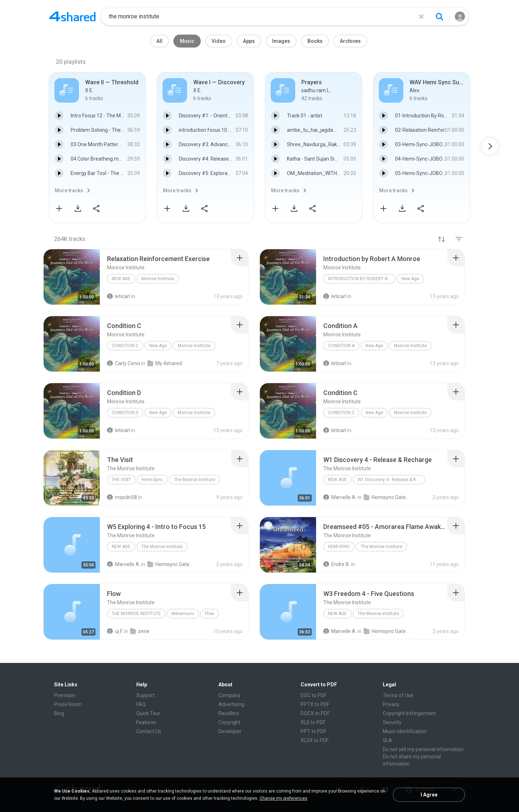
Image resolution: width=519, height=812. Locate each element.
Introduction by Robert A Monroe (362, 279)
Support (145, 695)
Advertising (231, 704)
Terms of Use (398, 695)
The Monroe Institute (194, 480)
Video (219, 41)
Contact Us (149, 731)
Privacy (391, 704)
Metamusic (183, 614)
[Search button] (439, 17)
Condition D (125, 413)
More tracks (69, 190)
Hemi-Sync (152, 480)
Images (281, 41)
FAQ (141, 704)
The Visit (121, 480)
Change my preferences (283, 798)
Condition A (341, 346)
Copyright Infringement (409, 713)
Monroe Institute (158, 279)
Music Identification (405, 731)
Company (229, 695)
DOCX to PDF (315, 713)
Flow (210, 614)
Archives (350, 41)
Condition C (125, 346)
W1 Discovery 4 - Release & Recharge (391, 480)
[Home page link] (72, 17)
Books (315, 41)
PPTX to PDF (315, 704)
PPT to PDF (313, 731)
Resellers (229, 713)
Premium (65, 695)
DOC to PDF (314, 695)
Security (392, 722)
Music (187, 41)
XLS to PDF (313, 722)
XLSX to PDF (315, 740)
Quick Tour (148, 713)
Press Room (68, 704)
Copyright (229, 722)
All (159, 41)
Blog (59, 713)
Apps (249, 41)
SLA (387, 740)
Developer (230, 731)
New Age (121, 279)
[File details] (72, 277)
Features (146, 722)
